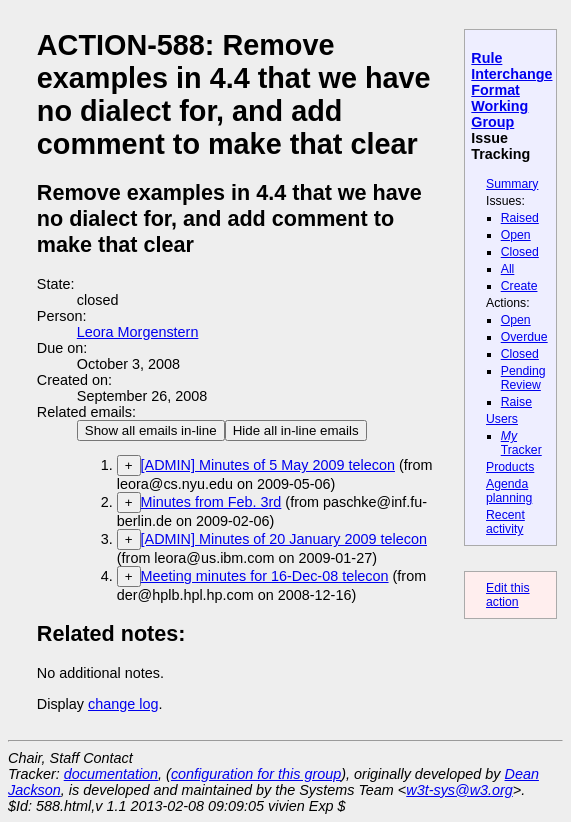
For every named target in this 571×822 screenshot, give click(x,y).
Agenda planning (509, 491)
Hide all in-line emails (296, 430)
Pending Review (523, 378)
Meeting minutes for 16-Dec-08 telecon (265, 576)
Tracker (521, 443)
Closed (520, 252)
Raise (516, 402)
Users (502, 419)
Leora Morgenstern (138, 332)
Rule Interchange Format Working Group (511, 90)
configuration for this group (256, 774)
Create (519, 286)
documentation (111, 774)
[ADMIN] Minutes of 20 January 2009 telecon (284, 539)
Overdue (524, 337)
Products (510, 467)
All (508, 269)
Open (516, 235)
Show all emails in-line (151, 430)
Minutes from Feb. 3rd (211, 502)
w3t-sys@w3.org (459, 790)
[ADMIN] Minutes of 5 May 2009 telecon (268, 465)
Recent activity (505, 522)
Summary (512, 184)
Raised (520, 218)
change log (123, 704)
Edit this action (508, 595)
